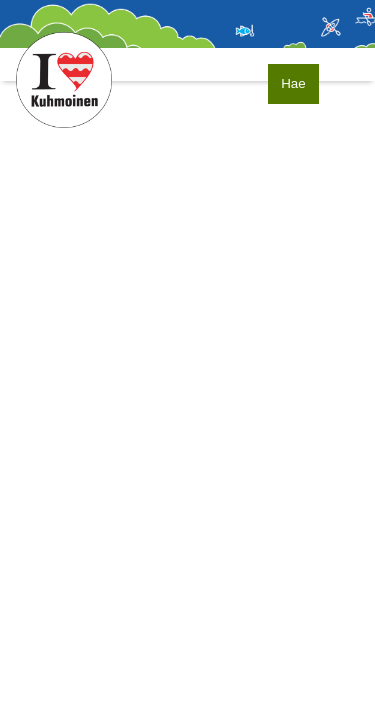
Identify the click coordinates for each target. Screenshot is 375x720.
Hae (293, 83)
